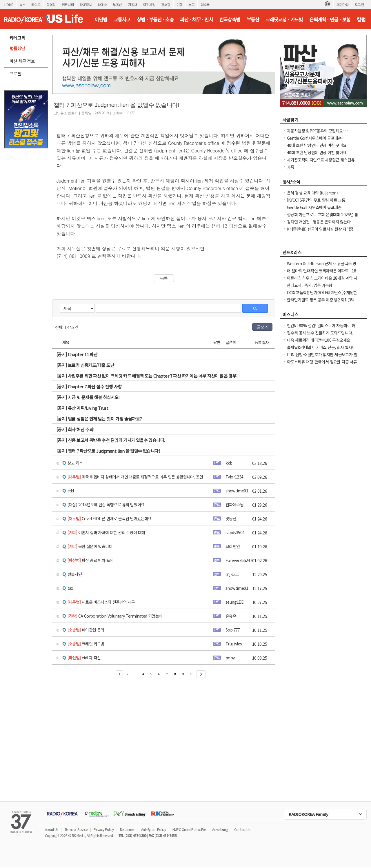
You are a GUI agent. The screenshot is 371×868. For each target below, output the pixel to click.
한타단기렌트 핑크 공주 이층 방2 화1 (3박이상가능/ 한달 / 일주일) (321, 303)
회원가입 (343, 4)
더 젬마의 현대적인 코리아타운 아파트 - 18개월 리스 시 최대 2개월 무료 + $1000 (321, 274)
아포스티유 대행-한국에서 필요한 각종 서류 (322, 362)
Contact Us (242, 829)
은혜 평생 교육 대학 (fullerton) (312, 193)
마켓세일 (149, 4)
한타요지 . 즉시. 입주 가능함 (310, 285)
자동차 (133, 4)
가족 (291, 167)
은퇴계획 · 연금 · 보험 (330, 19)
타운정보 (86, 4)
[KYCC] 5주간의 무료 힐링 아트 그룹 (316, 200)
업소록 (205, 4)
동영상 (51, 4)
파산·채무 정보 (22, 61)
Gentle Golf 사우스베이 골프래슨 (314, 138)
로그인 (359, 4)
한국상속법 (230, 19)
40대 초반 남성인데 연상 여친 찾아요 (317, 145)
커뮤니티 (68, 4)
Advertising (220, 829)
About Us (51, 829)
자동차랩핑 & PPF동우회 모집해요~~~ (318, 131)
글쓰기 (263, 327)
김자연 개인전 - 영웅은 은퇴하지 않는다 (319, 222)
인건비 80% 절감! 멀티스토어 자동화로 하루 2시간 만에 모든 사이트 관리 (321, 328)
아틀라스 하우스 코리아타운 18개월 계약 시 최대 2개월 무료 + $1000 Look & (322, 281)
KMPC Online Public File (189, 829)
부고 (191, 4)
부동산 (117, 4)
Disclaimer (127, 829)
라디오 (36, 4)
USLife (102, 4)
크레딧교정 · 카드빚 (284, 19)
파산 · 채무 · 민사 (196, 19)
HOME (9, 4)
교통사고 (122, 19)
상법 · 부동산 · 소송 (155, 19)
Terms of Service (76, 829)
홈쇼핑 (166, 4)
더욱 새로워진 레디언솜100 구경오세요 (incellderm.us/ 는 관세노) (319, 343)
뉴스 (22, 4)
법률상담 (17, 48)
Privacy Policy (104, 829)
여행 (180, 4)
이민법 (101, 19)
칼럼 (361, 19)
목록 (164, 278)
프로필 (15, 73)
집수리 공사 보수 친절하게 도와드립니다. (320, 333)
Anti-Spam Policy (153, 829)
